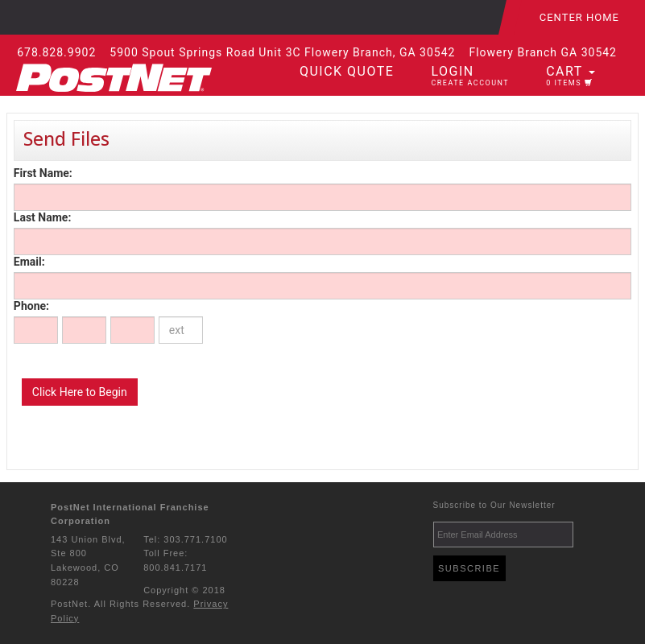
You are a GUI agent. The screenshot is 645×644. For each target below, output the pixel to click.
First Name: (43, 173)
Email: (29, 262)
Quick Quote (347, 71)
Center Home (579, 17)
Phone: (31, 306)
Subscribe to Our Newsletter (494, 505)
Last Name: (42, 217)
